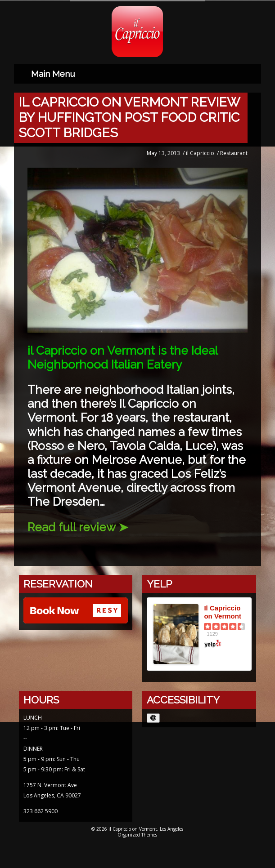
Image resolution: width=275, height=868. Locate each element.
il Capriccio (200, 152)
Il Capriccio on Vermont (223, 611)
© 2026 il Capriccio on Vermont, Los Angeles (137, 828)
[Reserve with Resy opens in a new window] (76, 610)
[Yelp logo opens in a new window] (224, 642)
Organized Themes (137, 833)
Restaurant (234, 152)
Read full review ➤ (78, 526)
